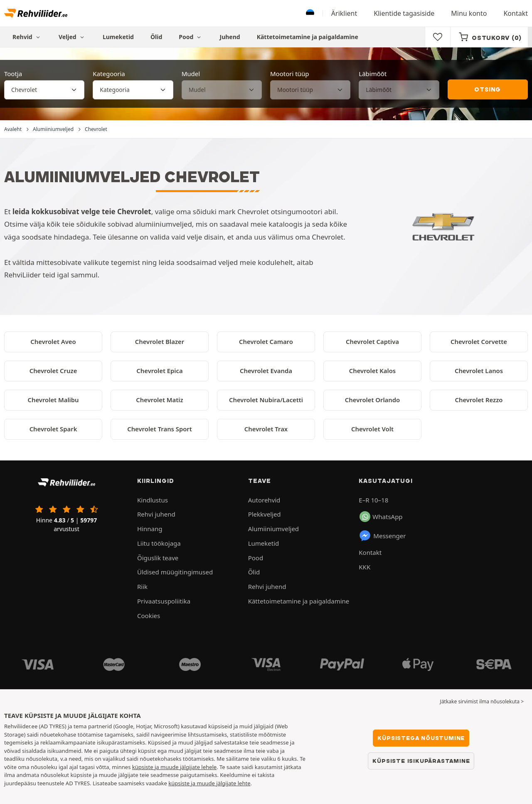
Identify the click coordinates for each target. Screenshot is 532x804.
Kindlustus (153, 500)
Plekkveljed (265, 514)
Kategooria (109, 74)
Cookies (149, 616)
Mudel (191, 74)
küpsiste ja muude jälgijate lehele (174, 767)
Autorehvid (264, 500)
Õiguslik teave (158, 558)
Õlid (156, 37)
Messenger (382, 536)
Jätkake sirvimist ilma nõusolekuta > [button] (482, 701)
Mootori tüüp (289, 74)
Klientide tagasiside (404, 13)
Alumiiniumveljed (273, 529)
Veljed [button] (72, 37)
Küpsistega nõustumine (421, 738)
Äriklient (344, 13)
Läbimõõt (373, 74)
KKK (365, 567)
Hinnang (150, 529)
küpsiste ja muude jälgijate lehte (209, 783)
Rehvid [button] (27, 37)
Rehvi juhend (156, 514)
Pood (191, 37)
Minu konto (469, 13)
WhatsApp (381, 517)
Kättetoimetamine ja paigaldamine (308, 37)
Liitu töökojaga (159, 543)
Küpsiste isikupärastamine (421, 761)
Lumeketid (118, 37)
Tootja (13, 74)
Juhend (230, 37)
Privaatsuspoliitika (164, 601)
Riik (142, 586)
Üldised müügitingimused (175, 572)
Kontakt (516, 13)
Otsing (488, 89)
